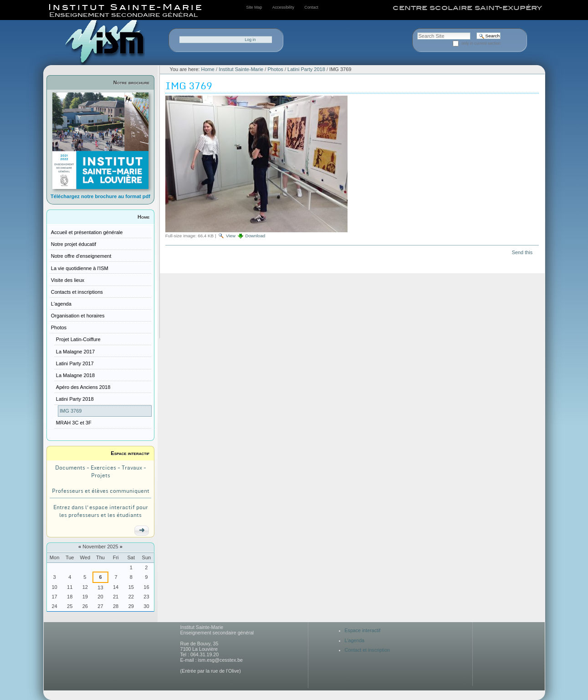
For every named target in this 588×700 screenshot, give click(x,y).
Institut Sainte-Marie (241, 69)
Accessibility (283, 7)
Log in (250, 40)
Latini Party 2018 (306, 69)
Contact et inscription (368, 650)
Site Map (254, 7)
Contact (311, 7)
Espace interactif (130, 453)
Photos (275, 69)
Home (143, 217)
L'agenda (355, 640)
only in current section (481, 43)
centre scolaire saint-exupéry (467, 8)
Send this (522, 252)
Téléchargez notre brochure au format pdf (100, 196)
